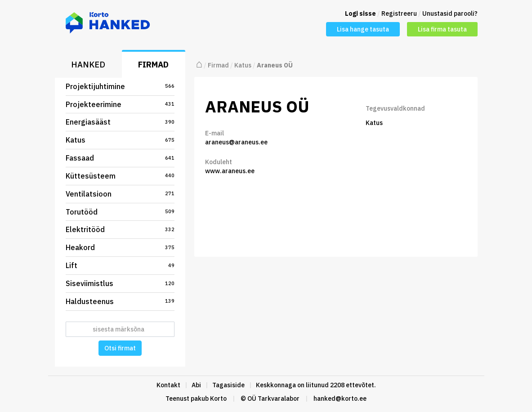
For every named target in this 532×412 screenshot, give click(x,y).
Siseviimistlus (120, 283)
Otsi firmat (120, 348)
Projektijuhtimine (120, 86)
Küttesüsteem (120, 176)
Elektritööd (120, 229)
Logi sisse (360, 13)
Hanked (88, 65)
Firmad (153, 65)
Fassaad (120, 158)
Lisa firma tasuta (442, 29)
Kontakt (168, 385)
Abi (196, 385)
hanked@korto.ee (340, 399)
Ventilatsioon (120, 194)
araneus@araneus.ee (236, 142)
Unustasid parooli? (450, 13)
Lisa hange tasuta (363, 29)
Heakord (120, 247)
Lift (120, 265)
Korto (218, 399)
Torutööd (120, 212)
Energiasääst (120, 122)
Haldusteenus (120, 301)
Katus (120, 140)
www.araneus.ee (230, 171)
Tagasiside (228, 385)
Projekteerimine (120, 104)
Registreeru (399, 13)
